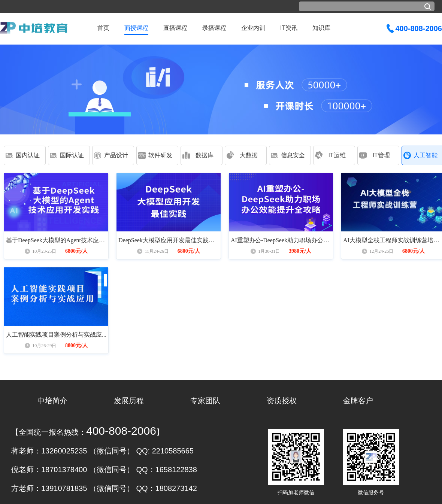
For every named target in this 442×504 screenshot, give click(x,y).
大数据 (249, 155)
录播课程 (214, 28)
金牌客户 (358, 401)
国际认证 (72, 155)
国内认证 (28, 155)
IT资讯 (289, 28)
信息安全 (293, 155)
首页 (103, 28)
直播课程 (175, 28)
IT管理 (381, 155)
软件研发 (160, 155)
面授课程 (136, 28)
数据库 (205, 155)
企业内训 (253, 28)
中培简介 (52, 401)
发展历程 (129, 401)
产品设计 (116, 155)
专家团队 (205, 401)
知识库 (321, 28)
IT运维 (337, 155)
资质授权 (282, 401)
